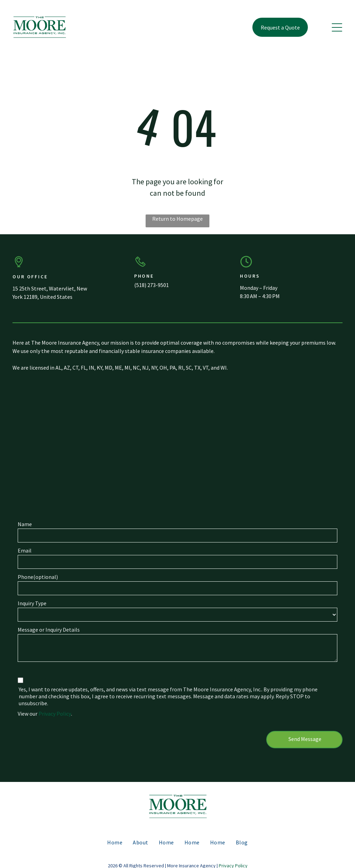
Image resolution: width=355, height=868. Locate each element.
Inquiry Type (32, 603)
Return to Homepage (177, 219)
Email (25, 550)
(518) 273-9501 (151, 285)
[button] (337, 27)
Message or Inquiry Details (49, 630)
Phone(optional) (38, 577)
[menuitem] (115, 842)
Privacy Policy (55, 714)
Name (25, 524)
